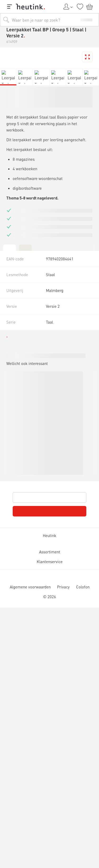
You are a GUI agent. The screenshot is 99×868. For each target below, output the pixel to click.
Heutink (49, 536)
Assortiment (49, 552)
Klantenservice (49, 562)
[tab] (10, 247)
